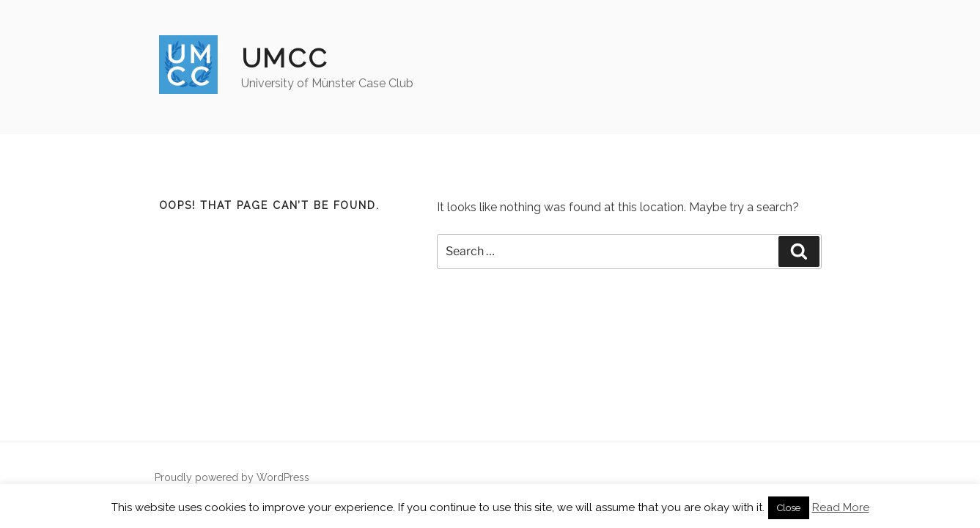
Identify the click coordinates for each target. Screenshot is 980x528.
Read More (841, 507)
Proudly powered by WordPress (232, 477)
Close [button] (789, 508)
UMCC (285, 58)
